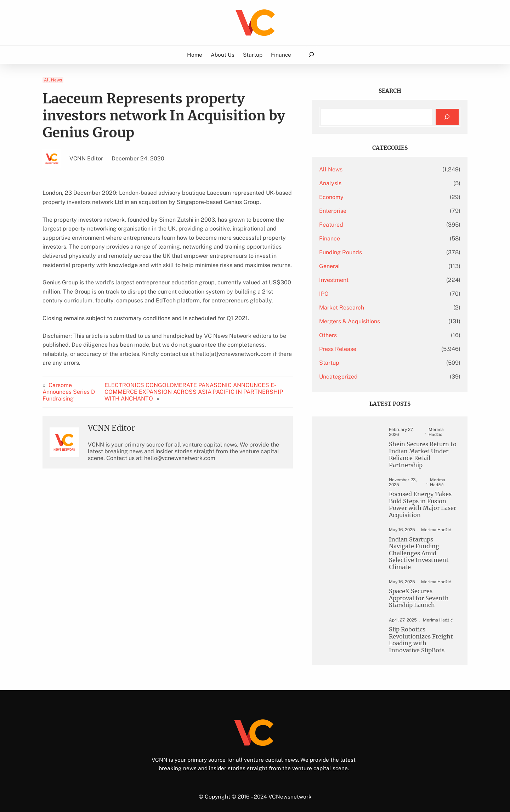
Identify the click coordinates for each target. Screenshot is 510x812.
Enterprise (353, 211)
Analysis (350, 183)
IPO (344, 294)
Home (195, 55)
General (350, 266)
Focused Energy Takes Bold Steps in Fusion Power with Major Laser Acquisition (418, 501)
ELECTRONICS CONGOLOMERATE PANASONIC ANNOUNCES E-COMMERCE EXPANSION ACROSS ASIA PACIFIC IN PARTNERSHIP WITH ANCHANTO (206, 383)
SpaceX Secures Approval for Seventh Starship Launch (415, 589)
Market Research (362, 308)
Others (348, 335)
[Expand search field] (311, 55)
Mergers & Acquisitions (370, 321)
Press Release (358, 349)
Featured (351, 225)
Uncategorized (359, 377)
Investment (354, 280)
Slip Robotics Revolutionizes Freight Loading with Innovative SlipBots (419, 631)
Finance (350, 239)
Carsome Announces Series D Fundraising (69, 383)
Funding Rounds (361, 252)
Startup (349, 363)
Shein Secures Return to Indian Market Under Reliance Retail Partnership (418, 450)
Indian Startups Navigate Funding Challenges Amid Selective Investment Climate (420, 546)
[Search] (447, 117)
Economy (352, 197)
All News (53, 80)
